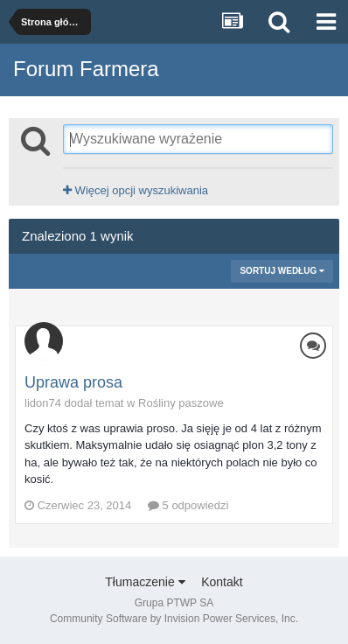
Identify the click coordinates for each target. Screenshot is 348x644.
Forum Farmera (86, 69)
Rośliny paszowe (181, 403)
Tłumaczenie (145, 582)
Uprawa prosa (73, 382)
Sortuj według (282, 271)
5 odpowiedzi (188, 505)
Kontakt (222, 582)
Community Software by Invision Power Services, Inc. (174, 619)
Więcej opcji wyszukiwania (136, 190)
